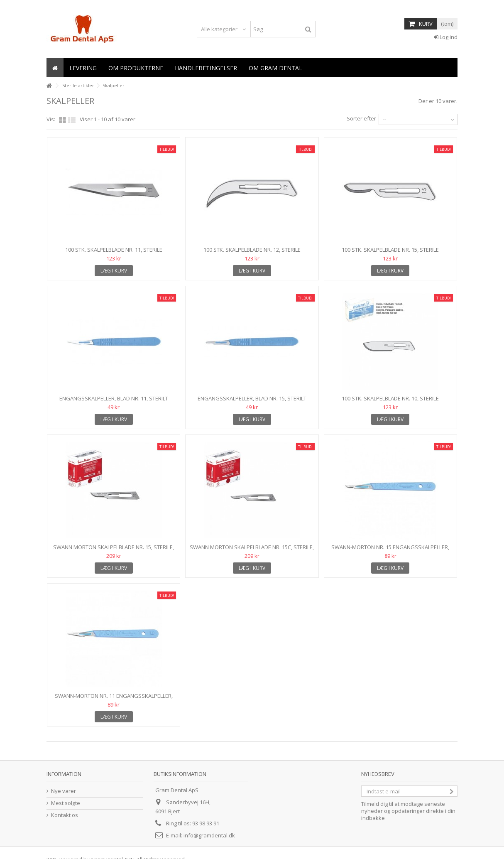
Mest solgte (66, 803)
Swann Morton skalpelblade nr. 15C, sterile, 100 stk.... (252, 551)
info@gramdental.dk (209, 835)
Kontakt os (65, 815)
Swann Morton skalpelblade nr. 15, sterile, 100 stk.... (114, 551)
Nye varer (64, 791)
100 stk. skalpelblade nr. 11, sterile (114, 250)
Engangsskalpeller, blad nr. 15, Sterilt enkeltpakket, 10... (252, 402)
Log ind (446, 37)
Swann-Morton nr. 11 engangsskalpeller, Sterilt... (114, 699)
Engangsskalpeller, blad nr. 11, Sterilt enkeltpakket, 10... (114, 402)
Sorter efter (361, 118)
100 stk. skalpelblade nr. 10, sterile (390, 398)
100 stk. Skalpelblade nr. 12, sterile (252, 250)
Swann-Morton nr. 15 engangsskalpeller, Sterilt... (390, 551)
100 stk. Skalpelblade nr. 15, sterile (390, 250)
